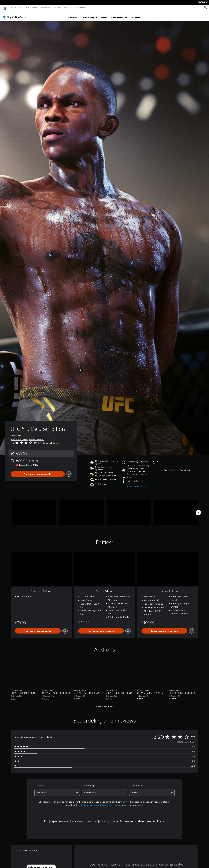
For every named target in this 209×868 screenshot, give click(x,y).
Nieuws (57, 7)
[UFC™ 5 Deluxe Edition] (34, 510)
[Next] (198, 510)
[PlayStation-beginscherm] (5, 7)
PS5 (20, 7)
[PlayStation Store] (15, 15)
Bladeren (136, 15)
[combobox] (57, 790)
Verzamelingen (89, 15)
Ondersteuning (79, 7)
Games (12, 7)
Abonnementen (119, 15)
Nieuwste (73, 15)
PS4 (26, 7)
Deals (104, 15)
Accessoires (45, 7)
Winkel (66, 7)
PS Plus (34, 7)
